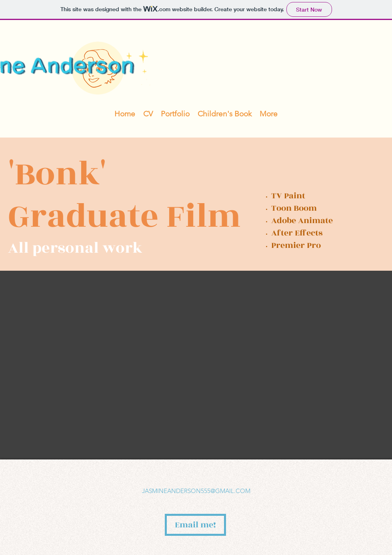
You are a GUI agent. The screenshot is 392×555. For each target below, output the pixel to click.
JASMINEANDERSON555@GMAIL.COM (196, 491)
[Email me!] (195, 525)
